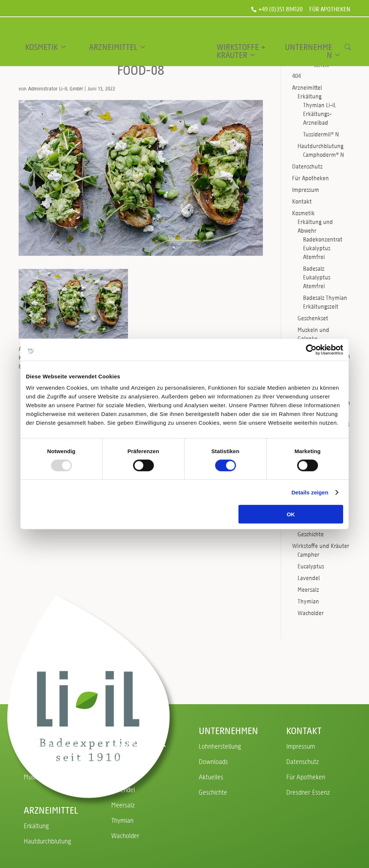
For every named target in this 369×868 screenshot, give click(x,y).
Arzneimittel (113, 47)
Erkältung (310, 96)
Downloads (213, 761)
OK (291, 514)
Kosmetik (42, 47)
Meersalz (308, 589)
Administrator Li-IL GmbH (55, 88)
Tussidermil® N (321, 134)
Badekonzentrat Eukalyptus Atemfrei (323, 248)
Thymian (308, 601)
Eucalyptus (311, 566)
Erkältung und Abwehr (53, 761)
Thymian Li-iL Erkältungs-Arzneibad (320, 114)
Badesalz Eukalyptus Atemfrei (317, 277)
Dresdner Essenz (308, 792)
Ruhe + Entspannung (51, 746)
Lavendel (309, 578)
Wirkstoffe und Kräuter (321, 546)
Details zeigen (310, 492)
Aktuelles (211, 777)
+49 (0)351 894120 (281, 9)
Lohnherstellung (220, 746)
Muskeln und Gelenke (52, 777)
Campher (308, 554)
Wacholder (311, 613)
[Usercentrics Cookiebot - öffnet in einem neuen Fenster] (311, 350)
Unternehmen (308, 51)
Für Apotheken (330, 10)
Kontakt (302, 201)
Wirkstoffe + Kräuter (241, 51)
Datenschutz (307, 166)
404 (296, 76)
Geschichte (311, 534)
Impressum (306, 190)
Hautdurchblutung (321, 146)
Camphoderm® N (324, 155)
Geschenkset (313, 318)
